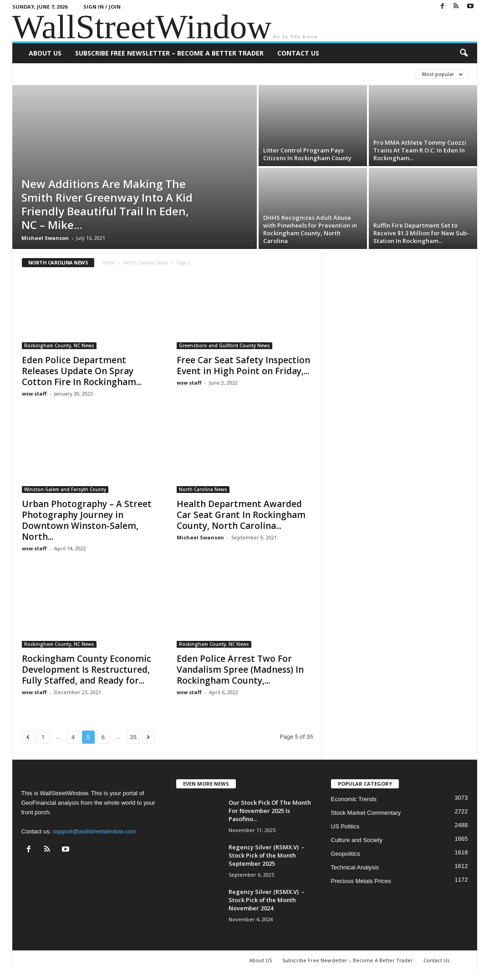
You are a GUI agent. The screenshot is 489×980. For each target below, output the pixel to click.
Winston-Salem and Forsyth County (65, 489)
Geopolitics (346, 854)
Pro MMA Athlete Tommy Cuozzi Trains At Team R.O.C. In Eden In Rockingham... (420, 150)
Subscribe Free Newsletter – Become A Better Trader (169, 53)
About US (45, 53)
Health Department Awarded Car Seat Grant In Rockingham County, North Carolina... (241, 515)
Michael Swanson (45, 238)
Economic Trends (354, 799)
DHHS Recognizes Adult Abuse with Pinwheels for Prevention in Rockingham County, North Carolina (310, 229)
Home (109, 263)
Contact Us (298, 53)
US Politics (345, 826)
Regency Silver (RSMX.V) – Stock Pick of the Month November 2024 (267, 900)
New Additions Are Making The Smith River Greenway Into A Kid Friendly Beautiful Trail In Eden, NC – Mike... (107, 204)
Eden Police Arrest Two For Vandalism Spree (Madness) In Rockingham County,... (240, 670)
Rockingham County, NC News (59, 345)
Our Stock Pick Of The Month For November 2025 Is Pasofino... (270, 811)
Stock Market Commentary (366, 813)
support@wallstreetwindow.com (94, 831)
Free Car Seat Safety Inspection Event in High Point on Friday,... (243, 366)
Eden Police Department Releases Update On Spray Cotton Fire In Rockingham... (82, 371)
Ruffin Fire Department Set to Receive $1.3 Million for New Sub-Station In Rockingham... (421, 233)
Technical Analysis (355, 867)
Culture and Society (357, 840)
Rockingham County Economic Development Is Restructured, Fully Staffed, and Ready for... (86, 670)
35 (133, 737)
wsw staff (34, 394)
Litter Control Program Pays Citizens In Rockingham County (307, 154)
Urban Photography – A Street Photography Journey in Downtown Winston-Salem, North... (87, 520)
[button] (464, 53)
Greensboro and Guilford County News (224, 345)
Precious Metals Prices (361, 881)
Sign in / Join (102, 7)
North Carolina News (146, 263)
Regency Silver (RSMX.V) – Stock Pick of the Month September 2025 (267, 855)
